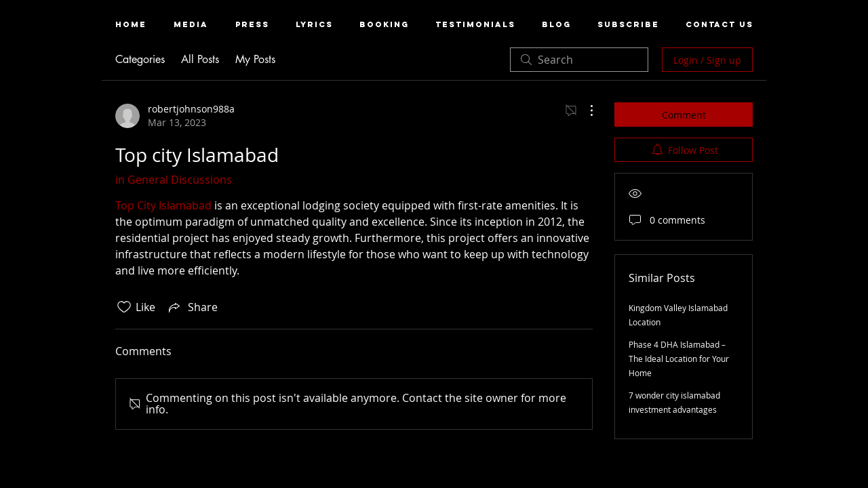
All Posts (200, 59)
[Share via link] (192, 307)
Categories (140, 59)
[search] (579, 60)
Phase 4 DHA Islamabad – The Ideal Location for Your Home (679, 359)
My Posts (255, 59)
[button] (191, 25)
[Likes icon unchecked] (124, 307)
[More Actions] (585, 110)
